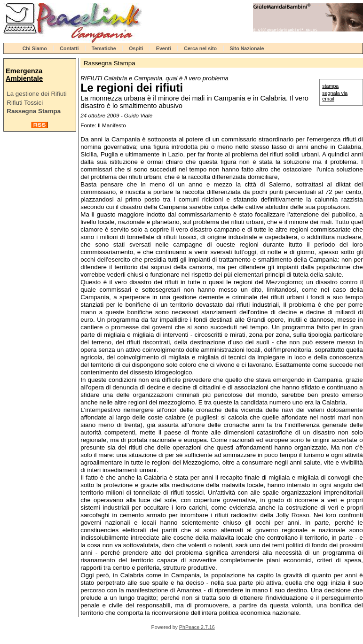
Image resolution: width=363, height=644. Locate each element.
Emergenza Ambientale (24, 75)
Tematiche (104, 48)
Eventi (164, 48)
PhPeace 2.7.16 (197, 627)
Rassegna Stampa (34, 111)
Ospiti (136, 48)
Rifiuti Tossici (25, 103)
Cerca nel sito (200, 48)
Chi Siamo (35, 48)
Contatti (69, 48)
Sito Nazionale (247, 48)
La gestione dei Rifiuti (36, 94)
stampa (330, 86)
